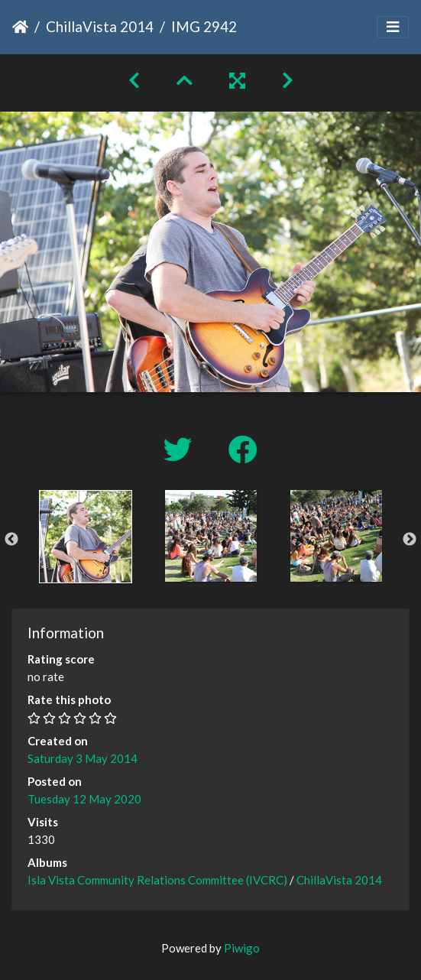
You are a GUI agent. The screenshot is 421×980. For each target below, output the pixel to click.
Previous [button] (11, 540)
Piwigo (242, 948)
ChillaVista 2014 (100, 26)
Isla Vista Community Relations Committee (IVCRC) (157, 880)
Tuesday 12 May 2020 (84, 799)
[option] (86, 537)
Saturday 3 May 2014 (83, 758)
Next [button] (410, 540)
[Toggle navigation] (393, 27)
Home (20, 27)
